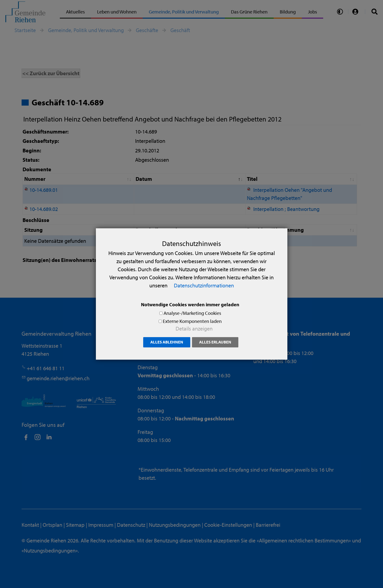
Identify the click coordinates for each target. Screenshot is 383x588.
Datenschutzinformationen (204, 285)
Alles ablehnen (167, 342)
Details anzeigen (194, 329)
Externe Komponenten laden (192, 321)
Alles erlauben (215, 342)
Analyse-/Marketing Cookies (192, 313)
